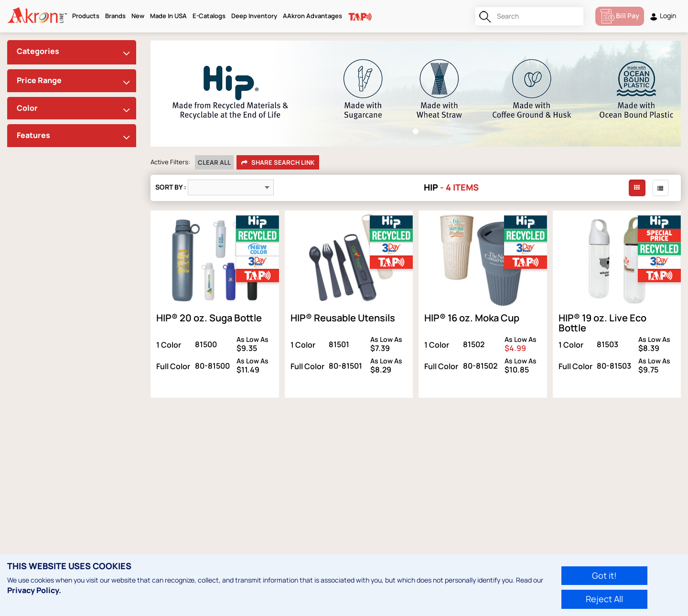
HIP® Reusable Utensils (343, 318)
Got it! (604, 575)
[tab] (72, 52)
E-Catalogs (209, 16)
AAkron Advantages (312, 16)
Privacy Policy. (34, 590)
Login (662, 16)
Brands (115, 16)
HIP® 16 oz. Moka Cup (472, 318)
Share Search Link (278, 163)
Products (86, 16)
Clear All (214, 162)
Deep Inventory (254, 16)
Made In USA (168, 16)
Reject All (604, 599)
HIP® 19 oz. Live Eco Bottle (602, 323)
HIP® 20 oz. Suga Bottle (209, 318)
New (138, 16)
